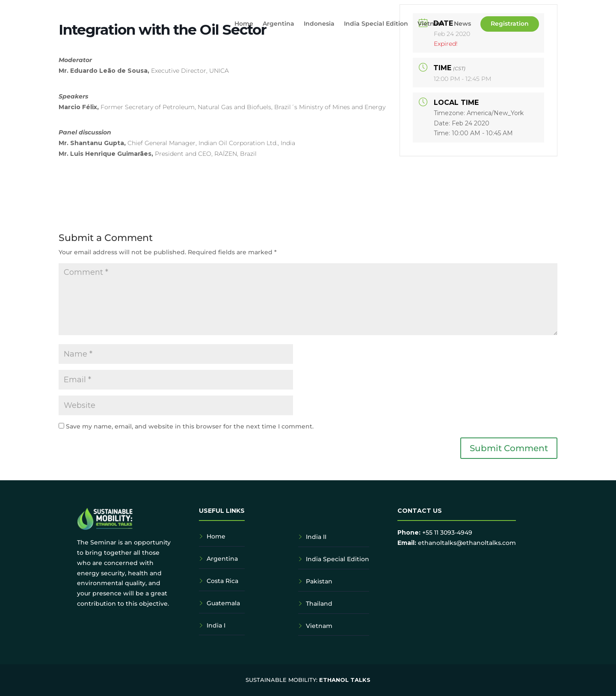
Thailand (319, 604)
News (462, 24)
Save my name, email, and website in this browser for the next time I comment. (190, 426)
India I (216, 625)
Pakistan (319, 581)
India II (316, 537)
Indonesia (319, 24)
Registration (510, 24)
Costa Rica (222, 581)
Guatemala (223, 603)
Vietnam (431, 24)
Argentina (278, 24)
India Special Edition (376, 24)
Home (244, 24)
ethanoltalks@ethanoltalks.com (467, 543)
